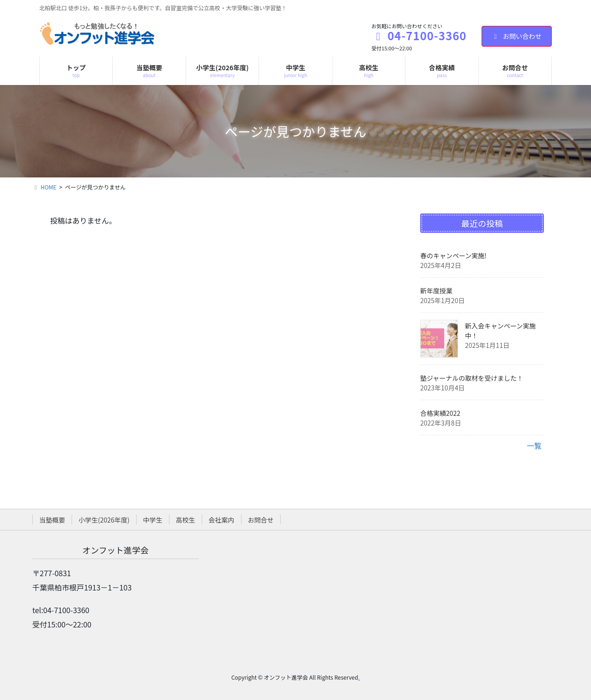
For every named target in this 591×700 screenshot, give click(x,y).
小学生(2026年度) (104, 520)
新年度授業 (436, 291)
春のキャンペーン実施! (453, 256)
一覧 (534, 445)
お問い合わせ (517, 36)
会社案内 (222, 520)
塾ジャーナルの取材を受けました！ (472, 378)
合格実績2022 (440, 413)
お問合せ (261, 520)
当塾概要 (52, 520)
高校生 (186, 520)
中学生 (153, 520)
